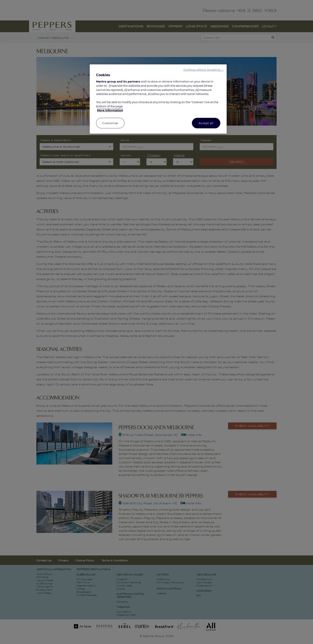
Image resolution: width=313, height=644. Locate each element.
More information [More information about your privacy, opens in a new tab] (110, 110)
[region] (158, 99)
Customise (110, 123)
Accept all (206, 123)
